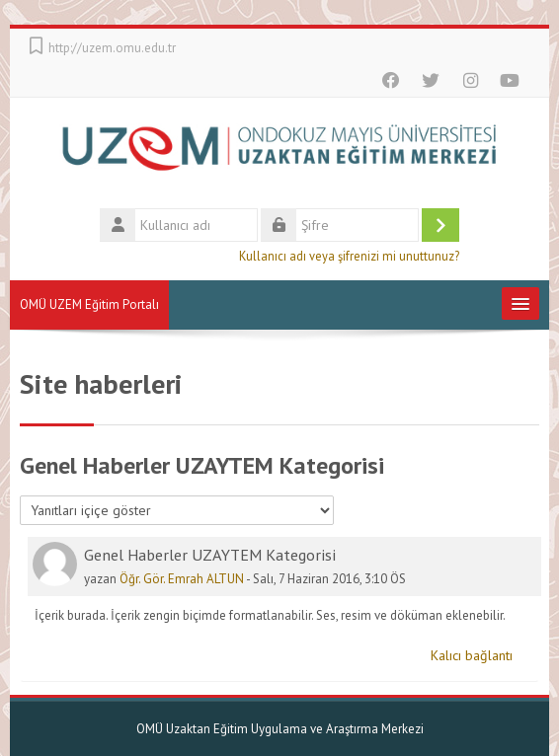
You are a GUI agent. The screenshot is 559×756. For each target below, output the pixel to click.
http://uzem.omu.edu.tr (112, 48)
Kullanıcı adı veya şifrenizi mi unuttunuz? (349, 256)
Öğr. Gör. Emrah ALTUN (182, 579)
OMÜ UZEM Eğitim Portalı (89, 304)
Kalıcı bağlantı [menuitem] (472, 655)
